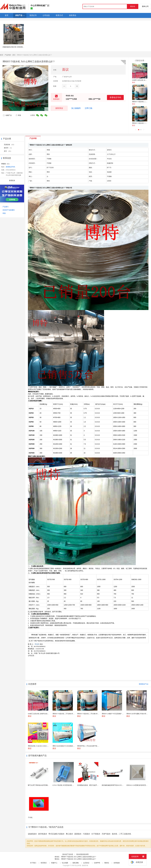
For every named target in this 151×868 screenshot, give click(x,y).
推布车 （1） (8, 148)
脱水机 (115, 834)
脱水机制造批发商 (82, 854)
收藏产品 (7, 115)
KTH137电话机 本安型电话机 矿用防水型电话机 (69, 785)
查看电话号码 (115, 97)
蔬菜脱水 (78, 834)
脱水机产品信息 (68, 854)
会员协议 (86, 863)
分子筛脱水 (96, 834)
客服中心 (54, 863)
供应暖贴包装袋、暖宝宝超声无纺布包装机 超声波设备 (96, 785)
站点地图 (65, 863)
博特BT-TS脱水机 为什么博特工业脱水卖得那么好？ (79, 857)
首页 (2, 55)
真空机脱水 (43, 834)
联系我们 (44, 863)
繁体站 (107, 863)
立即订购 (88, 108)
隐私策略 (76, 863)
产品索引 (6, 207)
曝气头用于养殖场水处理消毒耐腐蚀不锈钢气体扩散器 (46, 785)
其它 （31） (8, 151)
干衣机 (30, 817)
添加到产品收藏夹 (9, 210)
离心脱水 (69, 834)
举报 (18, 115)
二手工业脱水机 (125, 834)
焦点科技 (78, 865)
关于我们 (33, 863)
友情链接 (117, 863)
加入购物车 (76, 108)
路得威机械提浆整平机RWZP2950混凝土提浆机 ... (118, 785)
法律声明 (97, 863)
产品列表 (8, 55)
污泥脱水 (86, 834)
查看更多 (12, 181)
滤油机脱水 (32, 834)
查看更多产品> (144, 684)
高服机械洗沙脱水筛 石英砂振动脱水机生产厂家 (19, 47)
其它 (14, 55)
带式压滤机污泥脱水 (56, 834)
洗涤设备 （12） (9, 145)
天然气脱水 (106, 834)
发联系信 (59, 108)
